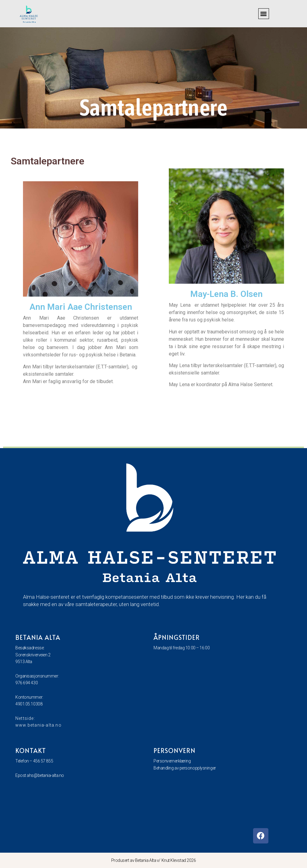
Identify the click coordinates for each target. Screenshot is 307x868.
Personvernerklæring (172, 761)
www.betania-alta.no (38, 725)
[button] (264, 14)
